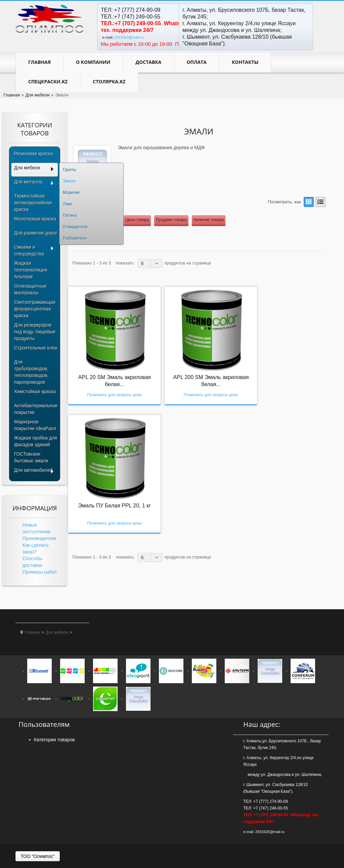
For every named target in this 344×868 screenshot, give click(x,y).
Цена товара (137, 220)
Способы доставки (32, 562)
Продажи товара (171, 220)
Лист (319, 202)
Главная (39, 62)
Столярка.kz (109, 81)
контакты (245, 62)
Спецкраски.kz (48, 81)
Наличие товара (209, 220)
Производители (39, 538)
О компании (93, 62)
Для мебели (38, 95)
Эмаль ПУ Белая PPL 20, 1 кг (115, 506)
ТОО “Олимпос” (38, 856)
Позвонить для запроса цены (115, 395)
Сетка (308, 202)
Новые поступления (36, 528)
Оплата (196, 62)
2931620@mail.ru (129, 37)
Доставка (148, 62)
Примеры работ (40, 572)
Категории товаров (54, 740)
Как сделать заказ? (36, 548)
